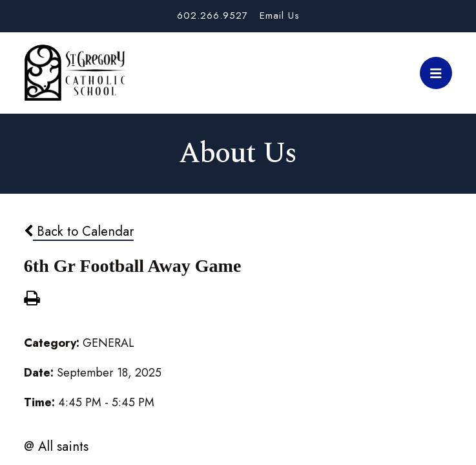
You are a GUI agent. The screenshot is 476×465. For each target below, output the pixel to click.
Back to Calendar (79, 231)
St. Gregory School (75, 73)
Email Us (280, 15)
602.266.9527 (212, 15)
